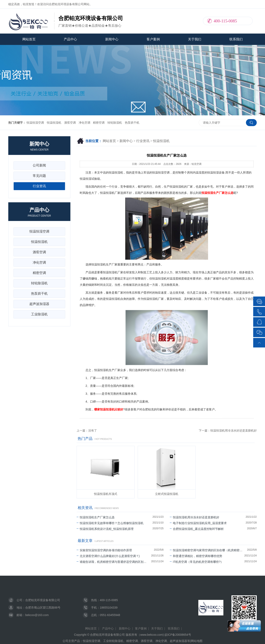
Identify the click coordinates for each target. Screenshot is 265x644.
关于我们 (195, 39)
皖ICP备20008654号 (178, 635)
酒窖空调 (70, 123)
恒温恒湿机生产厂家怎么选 (96, 517)
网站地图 (197, 641)
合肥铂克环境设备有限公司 (43, 600)
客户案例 (153, 39)
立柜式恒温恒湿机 (167, 494)
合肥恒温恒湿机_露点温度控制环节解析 (197, 529)
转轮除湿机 (115, 123)
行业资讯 (143, 141)
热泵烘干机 (132, 123)
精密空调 (99, 123)
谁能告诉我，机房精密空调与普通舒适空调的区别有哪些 (114, 562)
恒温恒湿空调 (35, 123)
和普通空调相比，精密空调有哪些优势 (196, 556)
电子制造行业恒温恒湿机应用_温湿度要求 (198, 523)
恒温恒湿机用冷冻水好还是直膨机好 (195, 517)
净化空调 (84, 123)
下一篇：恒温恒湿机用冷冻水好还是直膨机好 (228, 431)
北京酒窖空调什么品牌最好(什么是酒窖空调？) (108, 556)
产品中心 (70, 39)
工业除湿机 (39, 314)
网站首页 (29, 39)
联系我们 (236, 39)
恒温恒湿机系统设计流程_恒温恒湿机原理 (105, 529)
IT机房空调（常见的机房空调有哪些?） (197, 562)
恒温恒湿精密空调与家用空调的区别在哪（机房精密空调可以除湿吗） (208, 550)
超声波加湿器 (39, 304)
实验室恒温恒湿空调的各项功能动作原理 (104, 550)
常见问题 (39, 176)
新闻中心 (112, 39)
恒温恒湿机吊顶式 (106, 494)
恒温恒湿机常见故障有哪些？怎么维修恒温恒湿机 (110, 523)
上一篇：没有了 (87, 431)
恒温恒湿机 (54, 123)
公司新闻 (39, 165)
